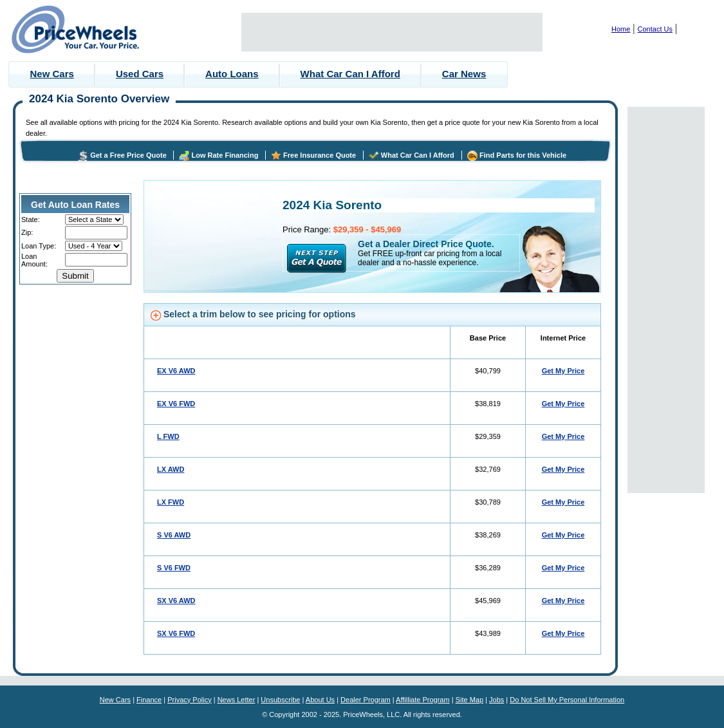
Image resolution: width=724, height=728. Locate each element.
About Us (320, 700)
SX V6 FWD (176, 633)
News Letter (237, 700)
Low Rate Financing (225, 155)
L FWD (168, 436)
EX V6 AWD (176, 371)
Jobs (497, 700)
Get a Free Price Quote (128, 155)
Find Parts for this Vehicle (523, 155)
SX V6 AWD (176, 601)
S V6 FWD (174, 568)
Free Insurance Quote (320, 155)
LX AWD (171, 469)
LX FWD (171, 502)
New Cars (52, 74)
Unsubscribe (280, 700)
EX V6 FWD (176, 404)
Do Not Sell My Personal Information (567, 700)
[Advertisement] (392, 32)
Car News (464, 74)
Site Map (469, 700)
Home (621, 29)
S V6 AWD (174, 535)
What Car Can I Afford (350, 74)
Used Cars (140, 74)
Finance (149, 700)
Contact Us (655, 29)
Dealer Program (366, 700)
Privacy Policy (189, 700)
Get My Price (563, 371)
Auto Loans (232, 74)
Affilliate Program (423, 700)
